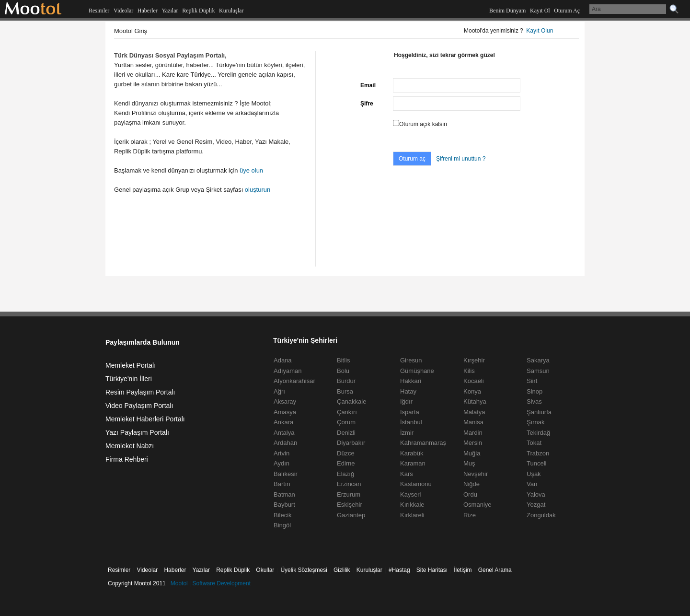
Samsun (538, 371)
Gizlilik (342, 570)
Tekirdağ (538, 433)
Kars (407, 474)
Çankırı (347, 412)
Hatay (408, 391)
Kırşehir (474, 360)
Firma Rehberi (127, 459)
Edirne (346, 463)
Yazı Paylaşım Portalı (137, 432)
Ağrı (279, 391)
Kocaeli (474, 381)
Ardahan (285, 443)
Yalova (536, 494)
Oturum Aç (567, 11)
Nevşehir (476, 474)
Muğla (472, 453)
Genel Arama (495, 570)
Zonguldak (541, 515)
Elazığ (345, 474)
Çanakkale (351, 401)
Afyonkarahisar (294, 381)
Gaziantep (351, 515)
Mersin (473, 443)
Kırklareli (412, 515)
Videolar (123, 11)
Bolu (343, 371)
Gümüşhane (417, 371)
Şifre (367, 104)
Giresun (411, 360)
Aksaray (285, 401)
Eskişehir (350, 505)
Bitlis (343, 360)
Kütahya (475, 401)
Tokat (534, 443)
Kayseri (410, 494)
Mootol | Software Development (211, 583)
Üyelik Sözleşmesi (304, 570)
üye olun (251, 170)
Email (368, 85)
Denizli (346, 433)
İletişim (463, 570)
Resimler (99, 11)
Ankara (283, 422)
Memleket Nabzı (130, 446)
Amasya (285, 412)
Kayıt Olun (540, 31)
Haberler (148, 11)
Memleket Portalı (131, 365)
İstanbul (411, 422)
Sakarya (538, 360)
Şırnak (536, 422)
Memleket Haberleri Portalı (145, 419)
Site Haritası (432, 570)
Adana (283, 360)
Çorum (346, 422)
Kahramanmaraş (423, 443)
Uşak (534, 474)
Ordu (470, 494)
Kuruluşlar (231, 11)
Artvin (282, 453)
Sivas (534, 401)
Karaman (413, 463)
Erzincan (349, 484)
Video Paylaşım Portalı (139, 406)
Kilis (469, 371)
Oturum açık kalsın (423, 124)
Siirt (532, 381)
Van (532, 484)
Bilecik (283, 515)
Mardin (473, 433)
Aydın (282, 463)
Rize (470, 515)
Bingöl (282, 525)
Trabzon (538, 453)
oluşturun (258, 190)
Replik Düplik (198, 11)
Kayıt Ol (540, 11)
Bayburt (284, 505)
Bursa (345, 391)
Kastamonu (416, 484)
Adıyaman (288, 371)
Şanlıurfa (539, 412)
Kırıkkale (412, 505)
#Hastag (399, 570)
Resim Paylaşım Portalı (140, 392)
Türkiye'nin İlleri (129, 379)
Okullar (265, 570)
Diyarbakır (351, 443)
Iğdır (406, 401)
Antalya (284, 433)
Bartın (282, 484)
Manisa (473, 422)
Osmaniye (477, 505)
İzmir (407, 433)
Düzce (346, 453)
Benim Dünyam (507, 11)
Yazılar (170, 11)
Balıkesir (286, 474)
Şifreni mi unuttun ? (461, 159)
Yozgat (536, 505)
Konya (472, 391)
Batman (284, 494)
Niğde (471, 484)
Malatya (474, 412)
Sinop (535, 391)
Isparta (410, 412)
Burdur (346, 381)
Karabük (412, 453)
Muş (469, 463)
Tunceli (536, 463)
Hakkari (411, 381)
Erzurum (349, 494)
